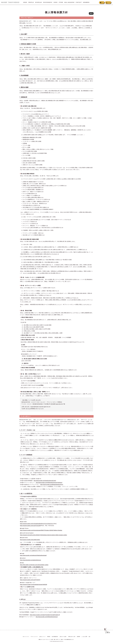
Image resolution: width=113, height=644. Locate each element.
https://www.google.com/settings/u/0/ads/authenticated (33, 558)
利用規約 (49, 636)
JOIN (103, 3)
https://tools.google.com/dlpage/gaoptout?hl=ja (52, 487)
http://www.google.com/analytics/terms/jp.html (45, 483)
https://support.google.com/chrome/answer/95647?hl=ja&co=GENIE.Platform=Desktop (41, 533)
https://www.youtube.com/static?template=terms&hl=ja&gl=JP (45, 617)
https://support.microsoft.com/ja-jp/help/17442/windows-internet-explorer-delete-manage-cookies (43, 537)
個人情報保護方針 (55, 636)
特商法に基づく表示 (72, 636)
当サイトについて (26, 636)
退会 (89, 636)
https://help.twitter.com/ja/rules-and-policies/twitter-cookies (34, 567)
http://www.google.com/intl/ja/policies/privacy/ (47, 619)
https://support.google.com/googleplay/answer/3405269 (34, 587)
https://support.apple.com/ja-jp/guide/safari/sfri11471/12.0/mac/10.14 (37, 526)
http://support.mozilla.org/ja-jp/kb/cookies (30, 542)
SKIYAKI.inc (61, 641)
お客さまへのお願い (63, 636)
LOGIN (109, 3)
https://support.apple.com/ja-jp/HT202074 (30, 582)
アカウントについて (34, 636)
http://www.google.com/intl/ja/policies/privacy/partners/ (49, 485)
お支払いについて (42, 636)
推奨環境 (78, 636)
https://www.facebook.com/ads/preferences (30, 563)
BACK (91, 13)
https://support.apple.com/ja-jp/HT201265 (30, 528)
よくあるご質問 (84, 636)
